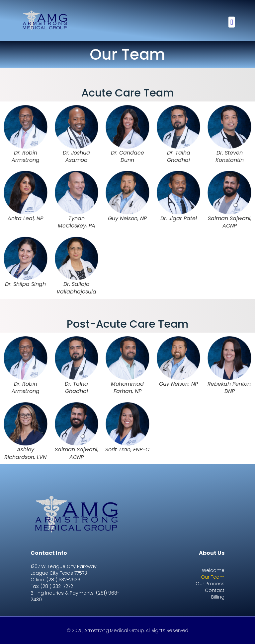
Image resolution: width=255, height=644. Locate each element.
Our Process (210, 584)
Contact (215, 590)
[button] (232, 22)
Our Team (213, 577)
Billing (218, 597)
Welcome (213, 570)
